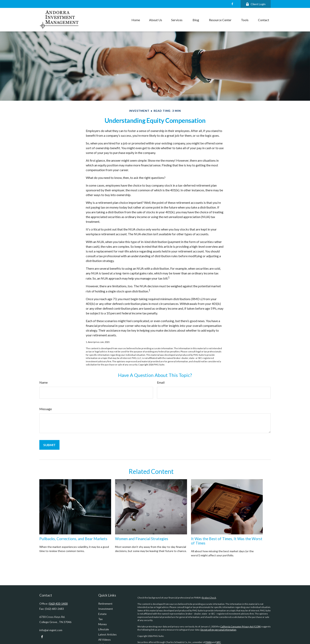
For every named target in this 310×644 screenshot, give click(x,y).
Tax (100, 619)
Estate (102, 614)
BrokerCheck (209, 598)
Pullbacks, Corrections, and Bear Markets (73, 539)
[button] (136, 20)
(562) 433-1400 (58, 604)
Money (103, 624)
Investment (106, 609)
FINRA (208, 642)
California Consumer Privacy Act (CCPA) (241, 626)
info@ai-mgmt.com (51, 630)
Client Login (256, 4)
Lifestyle (104, 629)
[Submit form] (49, 445)
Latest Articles (107, 634)
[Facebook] (232, 4)
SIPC (219, 642)
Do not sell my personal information (218, 630)
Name (43, 382)
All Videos (104, 640)
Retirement (105, 604)
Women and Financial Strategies (142, 539)
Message (46, 409)
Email (161, 382)
